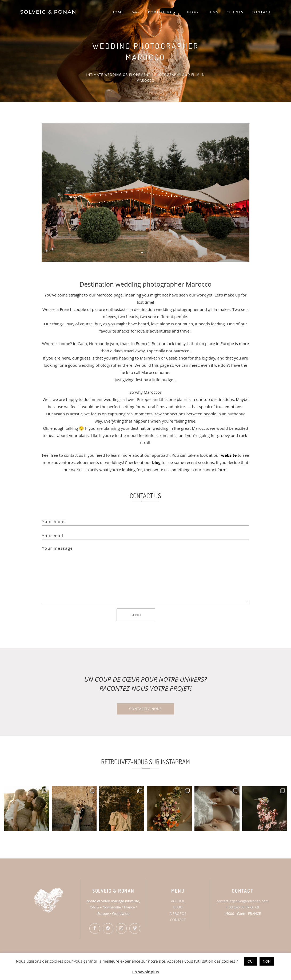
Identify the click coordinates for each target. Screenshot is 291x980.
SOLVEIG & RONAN (48, 12)
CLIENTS (235, 12)
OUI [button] (251, 961)
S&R (136, 12)
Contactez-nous (145, 709)
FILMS (213, 12)
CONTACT (261, 12)
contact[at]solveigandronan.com (243, 901)
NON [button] (267, 961)
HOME (118, 12)
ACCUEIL (178, 901)
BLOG (193, 12)
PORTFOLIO (162, 12)
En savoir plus (146, 972)
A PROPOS (178, 913)
